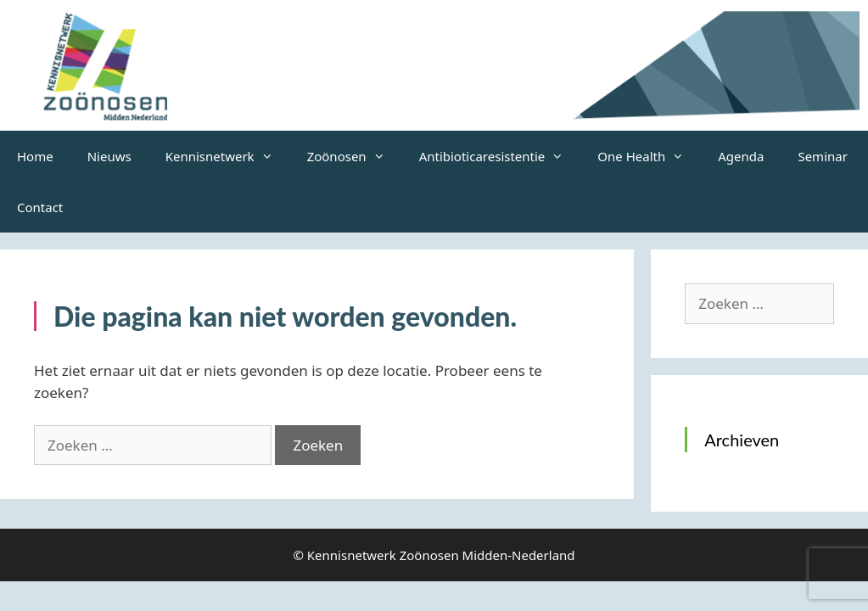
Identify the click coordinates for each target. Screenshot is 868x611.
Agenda (741, 156)
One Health (649, 156)
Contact (40, 207)
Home (35, 156)
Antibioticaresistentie (500, 156)
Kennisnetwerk (228, 156)
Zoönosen (355, 156)
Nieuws (109, 156)
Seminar (822, 156)
